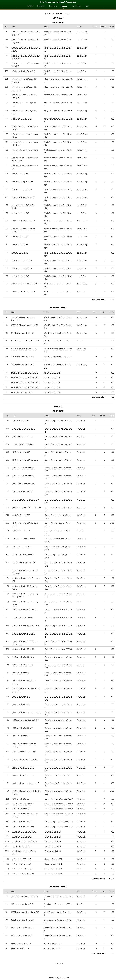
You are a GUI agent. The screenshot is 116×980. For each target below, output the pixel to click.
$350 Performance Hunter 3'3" (23, 333)
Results (30, 6)
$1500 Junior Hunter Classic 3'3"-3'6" (26, 499)
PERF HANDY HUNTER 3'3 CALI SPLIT (25, 372)
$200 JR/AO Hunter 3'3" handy (24, 428)
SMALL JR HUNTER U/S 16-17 (23, 874)
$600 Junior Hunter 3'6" (20, 173)
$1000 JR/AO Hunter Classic (22, 118)
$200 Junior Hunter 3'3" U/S (23, 491)
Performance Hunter (58, 308)
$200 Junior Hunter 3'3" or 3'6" (24, 633)
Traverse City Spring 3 (53, 831)
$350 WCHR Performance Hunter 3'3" (25, 325)
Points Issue (76, 6)
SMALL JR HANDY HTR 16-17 (23, 869)
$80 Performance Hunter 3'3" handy (25, 896)
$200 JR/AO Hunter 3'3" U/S (23, 436)
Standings (41, 6)
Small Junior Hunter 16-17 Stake (24, 831)
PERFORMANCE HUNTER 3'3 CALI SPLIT (26, 377)
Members (53, 6)
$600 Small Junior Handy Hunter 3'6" (26, 783)
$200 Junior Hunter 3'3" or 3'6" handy (26, 625)
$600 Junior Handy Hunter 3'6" (23, 181)
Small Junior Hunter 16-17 (22, 836)
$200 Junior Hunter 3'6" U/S (23, 821)
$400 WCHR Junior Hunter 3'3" (24, 468)
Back (87, 6)
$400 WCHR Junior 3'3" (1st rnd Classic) (27, 507)
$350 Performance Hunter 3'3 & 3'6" (24, 349)
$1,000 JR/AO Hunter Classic (23, 554)
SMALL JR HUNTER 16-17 (22, 859)
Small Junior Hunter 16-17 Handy (25, 841)
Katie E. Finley (82, 32)
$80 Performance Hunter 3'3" (22, 904)
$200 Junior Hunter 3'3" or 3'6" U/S (25, 610)
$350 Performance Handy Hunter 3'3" (25, 341)
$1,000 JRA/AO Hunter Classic (23, 444)
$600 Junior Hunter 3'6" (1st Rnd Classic (26, 284)
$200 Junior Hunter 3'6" (21, 799)
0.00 (112, 87)
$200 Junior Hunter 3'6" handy (23, 826)
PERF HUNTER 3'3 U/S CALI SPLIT (23, 392)
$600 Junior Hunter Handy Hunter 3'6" (26, 712)
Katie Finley (81, 420)
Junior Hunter (58, 22)
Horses (64, 6)
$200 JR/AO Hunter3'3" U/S (22, 547)
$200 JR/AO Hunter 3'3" (21, 420)
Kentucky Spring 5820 (52, 372)
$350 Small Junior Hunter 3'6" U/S (25, 759)
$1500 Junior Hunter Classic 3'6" (23, 71)
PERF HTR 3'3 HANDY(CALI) (21, 943)
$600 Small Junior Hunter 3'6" (23, 767)
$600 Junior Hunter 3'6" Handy (24, 657)
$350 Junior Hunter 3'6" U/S (22, 189)
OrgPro (62, 964)
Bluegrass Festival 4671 (53, 859)
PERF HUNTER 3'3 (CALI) (20, 948)
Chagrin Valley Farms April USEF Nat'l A (59, 799)
